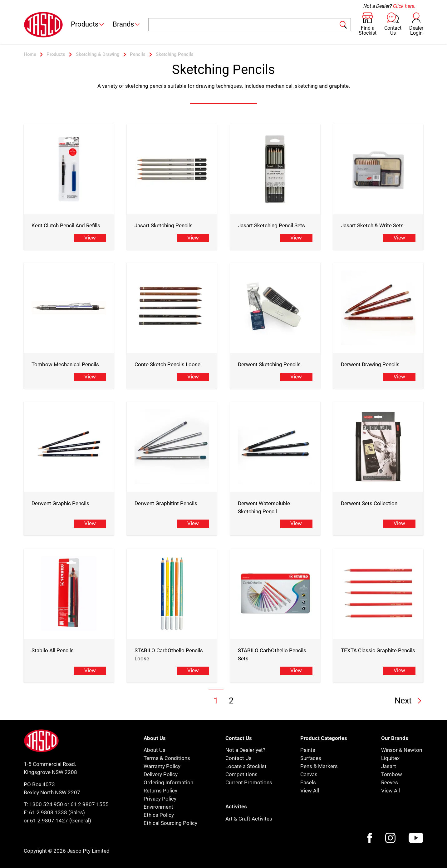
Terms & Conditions (167, 758)
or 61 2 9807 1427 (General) (57, 821)
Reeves (390, 782)
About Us (155, 750)
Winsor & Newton (402, 750)
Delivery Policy (161, 774)
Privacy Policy (160, 799)
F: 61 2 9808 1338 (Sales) (54, 812)
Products (88, 24)
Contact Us (238, 758)
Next (409, 701)
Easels (308, 782)
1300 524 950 (46, 804)
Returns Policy (160, 791)
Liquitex (390, 758)
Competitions (241, 774)
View (90, 238)
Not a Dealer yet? (245, 750)
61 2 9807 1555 (90, 804)
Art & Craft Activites (249, 819)
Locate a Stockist (246, 766)
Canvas (309, 774)
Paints (308, 750)
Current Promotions (249, 782)
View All (310, 791)
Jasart (389, 766)
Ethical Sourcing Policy (170, 823)
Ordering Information (168, 782)
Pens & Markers (319, 766)
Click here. (404, 6)
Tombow (392, 774)
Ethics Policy (159, 815)
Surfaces (311, 758)
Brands (127, 24)
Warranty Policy (162, 766)
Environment (158, 807)
